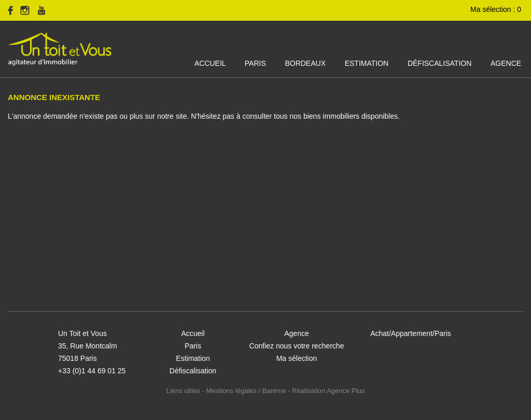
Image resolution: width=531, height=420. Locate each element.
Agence (506, 63)
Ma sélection (297, 358)
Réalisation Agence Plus (328, 391)
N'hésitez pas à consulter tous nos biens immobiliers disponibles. (295, 116)
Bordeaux (305, 63)
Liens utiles (183, 391)
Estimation (367, 63)
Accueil (210, 63)
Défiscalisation (439, 63)
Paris (255, 63)
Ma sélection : (497, 9)
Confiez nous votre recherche (297, 346)
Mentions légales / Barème (246, 391)
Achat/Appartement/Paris (411, 333)
